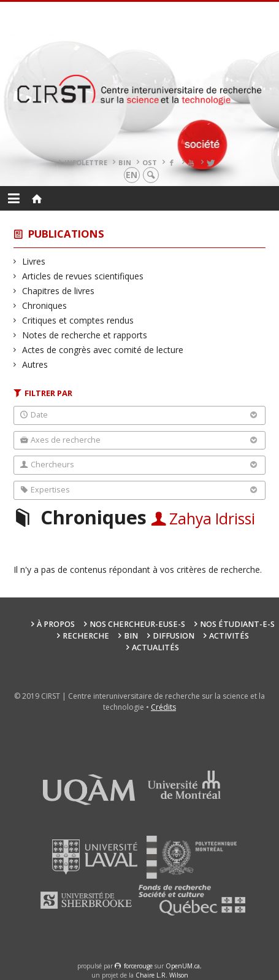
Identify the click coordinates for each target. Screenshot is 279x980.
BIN (125, 162)
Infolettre (86, 162)
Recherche (86, 636)
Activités (229, 636)
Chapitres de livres (59, 291)
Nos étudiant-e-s (237, 624)
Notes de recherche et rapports (85, 335)
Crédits (163, 707)
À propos (56, 624)
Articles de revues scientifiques (83, 276)
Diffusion (174, 636)
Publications (66, 234)
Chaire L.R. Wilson (162, 975)
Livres (34, 261)
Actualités (155, 647)
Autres (35, 364)
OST (150, 162)
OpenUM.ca (183, 966)
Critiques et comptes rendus (78, 320)
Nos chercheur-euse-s (137, 624)
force (138, 966)
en (132, 175)
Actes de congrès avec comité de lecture (103, 350)
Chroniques (45, 305)
